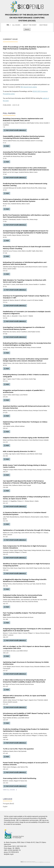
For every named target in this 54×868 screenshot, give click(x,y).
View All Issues (9, 790)
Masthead (43, 25)
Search (27, 29)
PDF (7, 146)
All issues (16, 25)
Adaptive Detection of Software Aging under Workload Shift (26, 438)
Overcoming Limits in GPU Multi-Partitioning (20, 778)
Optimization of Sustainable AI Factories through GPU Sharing (26, 530)
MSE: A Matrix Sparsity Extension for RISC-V (19, 451)
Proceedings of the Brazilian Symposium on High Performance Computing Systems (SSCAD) (27, 18)
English (5, 807)
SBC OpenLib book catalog (29, 87)
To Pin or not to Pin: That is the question (18, 749)
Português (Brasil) (8, 804)
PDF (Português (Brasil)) (16, 130)
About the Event (30, 25)
